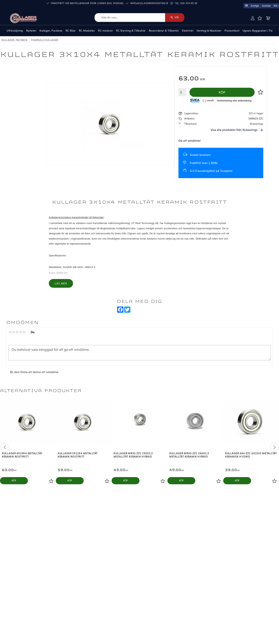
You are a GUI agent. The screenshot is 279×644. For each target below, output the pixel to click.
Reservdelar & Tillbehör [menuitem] (164, 31)
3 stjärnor (17, 332)
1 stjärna (10, 332)
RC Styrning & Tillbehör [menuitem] (131, 31)
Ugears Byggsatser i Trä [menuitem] (258, 31)
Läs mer (61, 283)
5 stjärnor (24, 332)
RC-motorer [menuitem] (105, 31)
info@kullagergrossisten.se (149, 3)
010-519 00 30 (189, 3)
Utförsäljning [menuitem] (15, 31)
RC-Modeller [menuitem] (87, 31)
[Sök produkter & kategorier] (130, 18)
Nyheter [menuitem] (31, 31)
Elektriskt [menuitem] (188, 31)
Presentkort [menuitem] (232, 31)
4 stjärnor (21, 332)
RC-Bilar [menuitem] (71, 31)
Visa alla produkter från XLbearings (234, 130)
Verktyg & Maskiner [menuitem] (209, 31)
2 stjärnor (14, 332)
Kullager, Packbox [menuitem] (51, 31)
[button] (260, 18)
